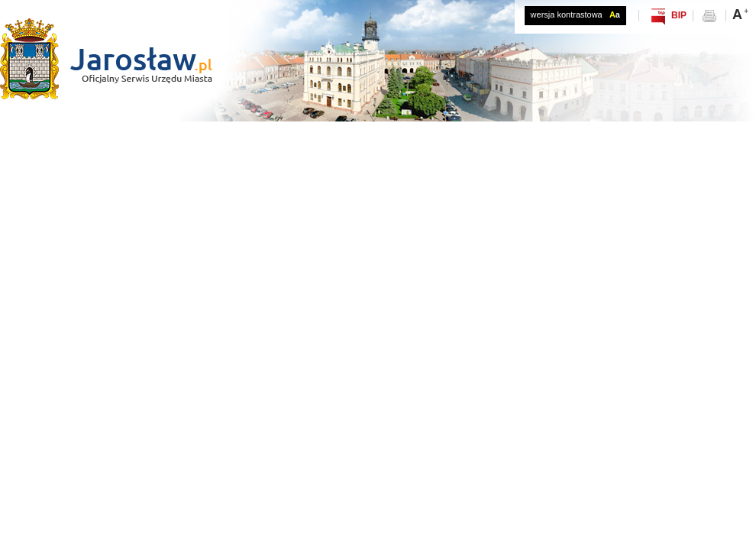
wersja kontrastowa (575, 15)
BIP (679, 15)
